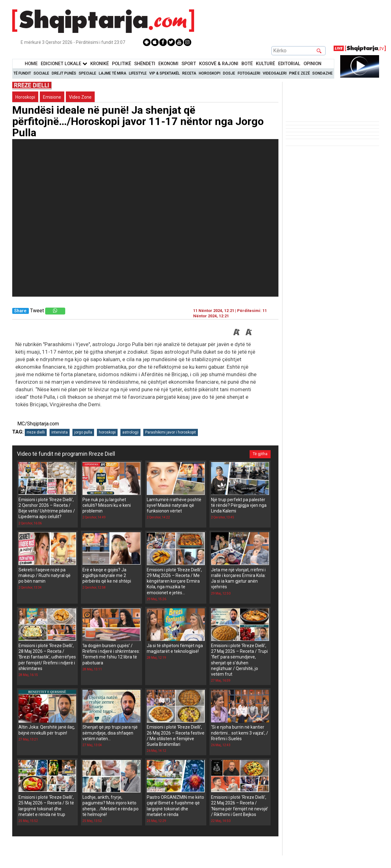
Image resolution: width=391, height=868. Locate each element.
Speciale (87, 73)
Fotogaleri (249, 73)
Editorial (289, 64)
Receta (189, 73)
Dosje (229, 73)
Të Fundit (22, 73)
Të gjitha (260, 454)
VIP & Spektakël (164, 73)
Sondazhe (322, 73)
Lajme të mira (113, 73)
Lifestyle (138, 73)
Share (20, 311)
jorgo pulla (83, 432)
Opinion (312, 64)
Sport (189, 64)
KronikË (100, 64)
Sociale (41, 73)
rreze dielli (36, 432)
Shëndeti (145, 64)
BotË (247, 64)
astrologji (130, 432)
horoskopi (107, 432)
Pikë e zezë (299, 73)
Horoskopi (210, 73)
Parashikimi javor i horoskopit (171, 432)
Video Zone (80, 97)
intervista (60, 432)
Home (31, 64)
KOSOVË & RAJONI (219, 64)
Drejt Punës (64, 73)
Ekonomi (168, 64)
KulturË (265, 64)
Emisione (52, 97)
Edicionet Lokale (64, 64)
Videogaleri (275, 73)
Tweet (37, 311)
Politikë (122, 64)
